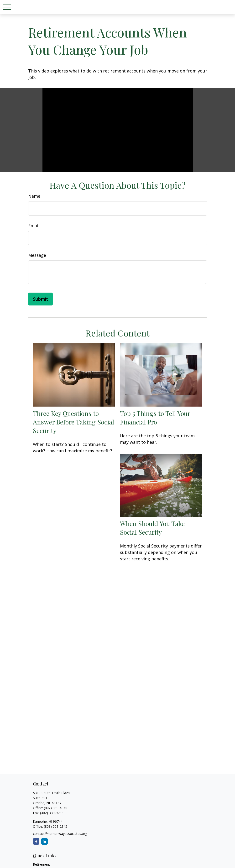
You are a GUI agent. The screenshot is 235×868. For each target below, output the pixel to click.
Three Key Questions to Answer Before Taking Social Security (73, 422)
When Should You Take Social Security (152, 528)
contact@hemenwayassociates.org (60, 834)
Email (34, 226)
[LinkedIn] (44, 841)
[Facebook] (36, 841)
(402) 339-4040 (56, 808)
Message (37, 255)
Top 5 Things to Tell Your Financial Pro (155, 418)
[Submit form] (40, 299)
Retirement (42, 864)
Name (34, 196)
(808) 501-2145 (55, 826)
